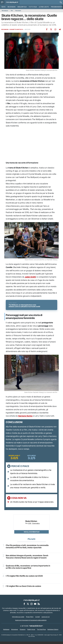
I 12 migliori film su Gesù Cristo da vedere (24, 589)
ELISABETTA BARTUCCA (16, 29)
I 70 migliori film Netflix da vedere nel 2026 (24, 578)
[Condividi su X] (51, 29)
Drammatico (36, 526)
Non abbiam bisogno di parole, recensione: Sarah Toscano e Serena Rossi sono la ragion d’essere (27, 559)
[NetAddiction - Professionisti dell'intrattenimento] (36, 628)
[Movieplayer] (31, 603)
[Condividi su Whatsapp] (55, 29)
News (3, 7)
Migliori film (22, 7)
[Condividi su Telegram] (60, 29)
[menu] (2, 2)
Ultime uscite (44, 7)
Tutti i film (33, 7)
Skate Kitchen (31, 524)
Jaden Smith (30, 277)
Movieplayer (5, 11)
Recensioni (11, 7)
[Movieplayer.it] (12, 2)
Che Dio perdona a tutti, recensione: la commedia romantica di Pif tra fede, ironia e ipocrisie (27, 549)
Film (12, 11)
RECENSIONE (5, 29)
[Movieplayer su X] (28, 606)
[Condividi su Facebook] (47, 29)
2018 (30, 526)
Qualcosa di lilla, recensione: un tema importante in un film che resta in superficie (28, 569)
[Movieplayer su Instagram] (31, 606)
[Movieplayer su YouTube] (35, 606)
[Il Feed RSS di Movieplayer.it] (39, 606)
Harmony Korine (25, 418)
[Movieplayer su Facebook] (24, 606)
